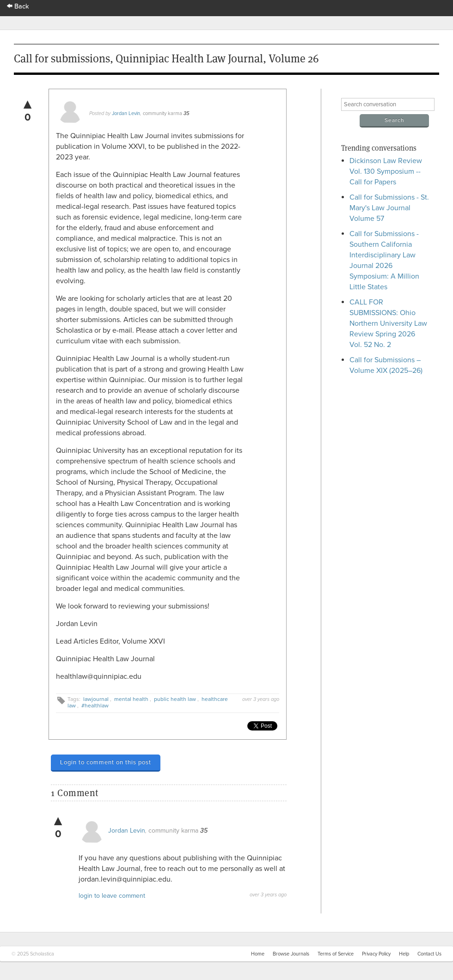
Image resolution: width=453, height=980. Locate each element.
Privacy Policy (376, 954)
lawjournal (96, 699)
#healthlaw (95, 706)
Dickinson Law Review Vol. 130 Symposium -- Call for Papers (386, 171)
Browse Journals (291, 954)
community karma (162, 113)
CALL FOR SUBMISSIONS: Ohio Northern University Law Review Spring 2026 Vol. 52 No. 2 (388, 323)
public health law (175, 699)
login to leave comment (112, 896)
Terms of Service (336, 954)
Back (18, 6)
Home (258, 954)
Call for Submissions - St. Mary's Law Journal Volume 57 (389, 208)
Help (404, 954)
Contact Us (429, 954)
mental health (131, 699)
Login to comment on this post (106, 762)
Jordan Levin (126, 113)
